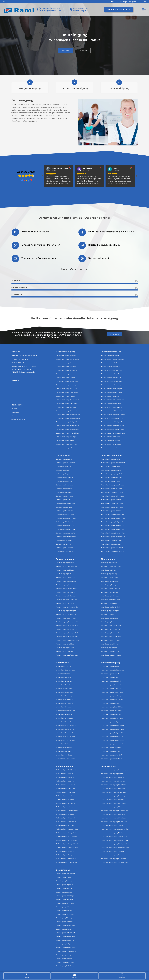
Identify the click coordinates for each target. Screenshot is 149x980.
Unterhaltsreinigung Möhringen (112, 492)
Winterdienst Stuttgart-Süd (65, 736)
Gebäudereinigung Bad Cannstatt (68, 359)
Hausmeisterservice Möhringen (111, 389)
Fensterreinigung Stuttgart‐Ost (67, 629)
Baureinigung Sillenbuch (65, 922)
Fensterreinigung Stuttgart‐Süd (67, 633)
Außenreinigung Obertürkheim (67, 811)
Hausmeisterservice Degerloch (111, 370)
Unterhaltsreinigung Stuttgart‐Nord (113, 522)
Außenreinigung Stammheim (66, 822)
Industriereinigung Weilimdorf (111, 755)
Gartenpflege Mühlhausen (65, 496)
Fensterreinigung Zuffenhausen (67, 655)
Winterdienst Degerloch (64, 681)
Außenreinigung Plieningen (66, 814)
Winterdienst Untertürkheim (66, 744)
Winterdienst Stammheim (65, 722)
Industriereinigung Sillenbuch (111, 714)
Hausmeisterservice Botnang (111, 367)
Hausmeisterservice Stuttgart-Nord (113, 418)
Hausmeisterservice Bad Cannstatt (112, 359)
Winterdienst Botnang (64, 677)
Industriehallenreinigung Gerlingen (113, 788)
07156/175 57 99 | (120, 2)
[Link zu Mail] (4, 2)
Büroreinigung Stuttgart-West (111, 637)
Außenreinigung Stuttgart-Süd (67, 840)
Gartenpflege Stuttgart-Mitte (66, 518)
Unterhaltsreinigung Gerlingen (111, 481)
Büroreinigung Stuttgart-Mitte (111, 622)
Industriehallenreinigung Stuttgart (113, 825)
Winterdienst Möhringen (64, 700)
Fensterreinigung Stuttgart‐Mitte (67, 622)
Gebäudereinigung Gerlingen (66, 378)
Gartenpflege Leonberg (64, 489)
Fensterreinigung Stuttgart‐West (67, 637)
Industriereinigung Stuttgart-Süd (112, 736)
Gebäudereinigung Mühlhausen (67, 392)
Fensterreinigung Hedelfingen (66, 589)
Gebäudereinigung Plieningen (67, 403)
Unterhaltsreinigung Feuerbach (112, 478)
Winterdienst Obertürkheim (66, 711)
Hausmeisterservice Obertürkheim (112, 400)
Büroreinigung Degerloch (109, 577)
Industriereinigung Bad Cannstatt (112, 670)
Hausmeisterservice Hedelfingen (112, 381)
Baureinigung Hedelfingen (65, 896)
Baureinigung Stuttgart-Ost (65, 940)
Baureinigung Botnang (64, 881)
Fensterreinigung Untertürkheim (67, 640)
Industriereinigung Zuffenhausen (112, 759)
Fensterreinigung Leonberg (65, 592)
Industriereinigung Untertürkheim (112, 744)
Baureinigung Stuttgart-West (66, 947)
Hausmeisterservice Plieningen (111, 403)
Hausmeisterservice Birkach (110, 363)
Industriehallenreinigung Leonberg (113, 796)
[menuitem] (143, 10)
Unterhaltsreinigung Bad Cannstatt (113, 463)
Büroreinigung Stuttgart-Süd (111, 633)
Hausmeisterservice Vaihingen (111, 437)
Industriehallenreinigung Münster (112, 807)
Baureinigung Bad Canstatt (65, 874)
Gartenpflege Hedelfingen (65, 485)
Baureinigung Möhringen (65, 903)
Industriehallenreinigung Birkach (112, 774)
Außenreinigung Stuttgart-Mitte (67, 829)
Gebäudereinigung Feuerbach (66, 374)
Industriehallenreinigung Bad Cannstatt (114, 770)
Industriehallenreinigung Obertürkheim (114, 811)
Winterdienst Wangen (64, 751)
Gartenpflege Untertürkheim (66, 537)
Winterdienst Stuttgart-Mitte (66, 725)
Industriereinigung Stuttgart (110, 666)
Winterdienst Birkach (63, 674)
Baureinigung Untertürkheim (66, 951)
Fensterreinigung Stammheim (67, 618)
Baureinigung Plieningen (65, 918)
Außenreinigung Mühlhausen (66, 803)
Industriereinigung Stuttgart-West (112, 740)
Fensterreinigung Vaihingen (66, 644)
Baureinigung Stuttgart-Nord (66, 936)
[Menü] (143, 10)
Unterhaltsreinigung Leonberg (111, 489)
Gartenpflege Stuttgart (64, 459)
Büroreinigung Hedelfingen (110, 589)
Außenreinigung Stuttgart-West (67, 844)
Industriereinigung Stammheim (112, 718)
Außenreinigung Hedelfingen (66, 792)
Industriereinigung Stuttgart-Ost (112, 733)
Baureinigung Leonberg (64, 899)
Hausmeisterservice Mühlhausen (112, 392)
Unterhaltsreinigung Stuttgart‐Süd (113, 529)
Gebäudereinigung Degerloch (66, 370)
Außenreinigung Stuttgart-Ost (66, 836)
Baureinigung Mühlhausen (65, 907)
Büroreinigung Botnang (109, 574)
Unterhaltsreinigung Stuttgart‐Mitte (113, 518)
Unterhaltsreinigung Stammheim (112, 514)
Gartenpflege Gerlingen (64, 481)
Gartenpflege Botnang (64, 470)
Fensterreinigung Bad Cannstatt (67, 566)
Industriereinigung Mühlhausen (112, 700)
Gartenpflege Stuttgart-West (66, 533)
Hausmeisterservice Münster (110, 396)
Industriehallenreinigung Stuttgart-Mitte (115, 829)
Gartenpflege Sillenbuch (64, 511)
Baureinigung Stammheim (65, 925)
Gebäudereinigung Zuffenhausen (68, 448)
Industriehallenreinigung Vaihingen (113, 851)
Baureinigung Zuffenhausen (66, 966)
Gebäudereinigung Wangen (66, 440)
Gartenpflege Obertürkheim (66, 503)
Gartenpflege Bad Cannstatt (66, 463)
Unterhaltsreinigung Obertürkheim (113, 503)
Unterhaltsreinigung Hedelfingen (112, 485)
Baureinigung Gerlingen (64, 892)
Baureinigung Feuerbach (65, 888)
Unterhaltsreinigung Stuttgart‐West (113, 533)
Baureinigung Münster (64, 911)
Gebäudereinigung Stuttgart (66, 355)
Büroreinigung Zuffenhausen (111, 655)
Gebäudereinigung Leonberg (66, 385)
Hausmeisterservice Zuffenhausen (112, 448)
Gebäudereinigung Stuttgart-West (68, 429)
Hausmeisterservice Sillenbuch (111, 407)
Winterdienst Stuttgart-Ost (65, 733)
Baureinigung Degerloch (65, 885)
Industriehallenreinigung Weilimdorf (113, 859)
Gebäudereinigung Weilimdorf (67, 444)
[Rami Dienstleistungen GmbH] (19, 12)
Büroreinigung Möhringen (110, 596)
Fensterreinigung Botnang (65, 574)
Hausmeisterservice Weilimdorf (111, 444)
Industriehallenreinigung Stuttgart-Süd (114, 840)
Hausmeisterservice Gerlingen (111, 378)
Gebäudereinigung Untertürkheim (68, 433)
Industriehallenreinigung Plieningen (113, 814)
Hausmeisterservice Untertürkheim (113, 433)
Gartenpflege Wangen (64, 544)
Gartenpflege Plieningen (64, 507)
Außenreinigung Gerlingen (65, 788)
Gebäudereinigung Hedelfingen (67, 381)
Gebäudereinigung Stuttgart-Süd (67, 426)
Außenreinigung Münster (65, 807)
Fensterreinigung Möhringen (66, 596)
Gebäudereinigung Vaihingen (66, 437)
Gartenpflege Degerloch (64, 474)
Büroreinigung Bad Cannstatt (111, 566)
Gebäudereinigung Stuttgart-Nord (68, 418)
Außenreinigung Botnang (65, 777)
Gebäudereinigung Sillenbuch (66, 407)
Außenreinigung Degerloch (65, 781)
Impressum (15, 412)
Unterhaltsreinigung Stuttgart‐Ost (112, 526)
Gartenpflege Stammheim (65, 514)
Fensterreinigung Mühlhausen (66, 600)
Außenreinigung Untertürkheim (67, 847)
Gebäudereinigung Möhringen (67, 389)
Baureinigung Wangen (64, 959)
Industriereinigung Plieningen (111, 711)
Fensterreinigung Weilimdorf (66, 651)
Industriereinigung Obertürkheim (112, 707)
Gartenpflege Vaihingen (64, 540)
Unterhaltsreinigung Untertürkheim (113, 537)
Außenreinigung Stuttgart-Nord (67, 833)
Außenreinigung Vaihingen (65, 851)
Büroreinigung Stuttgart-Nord (111, 625)
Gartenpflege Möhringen (64, 492)
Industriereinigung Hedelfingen (112, 692)
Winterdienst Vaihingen (64, 748)
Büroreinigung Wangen (109, 648)
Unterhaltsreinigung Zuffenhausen (113, 551)
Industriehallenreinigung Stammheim (114, 822)
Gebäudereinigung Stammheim (67, 411)
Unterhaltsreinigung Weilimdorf (112, 548)
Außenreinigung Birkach (65, 774)
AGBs (13, 416)
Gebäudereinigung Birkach (65, 363)
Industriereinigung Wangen (110, 751)
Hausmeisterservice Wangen (110, 440)
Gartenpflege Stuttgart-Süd (65, 529)
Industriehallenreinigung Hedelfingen (114, 792)
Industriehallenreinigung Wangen (112, 855)
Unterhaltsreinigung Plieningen (112, 507)
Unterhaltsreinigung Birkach (110, 466)
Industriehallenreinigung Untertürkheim (115, 847)
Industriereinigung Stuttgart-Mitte (112, 725)
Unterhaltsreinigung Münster (111, 500)
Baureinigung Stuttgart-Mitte (66, 933)
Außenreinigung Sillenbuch (66, 818)
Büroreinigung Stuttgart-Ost (110, 629)
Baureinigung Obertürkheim (66, 914)
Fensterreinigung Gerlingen (66, 585)
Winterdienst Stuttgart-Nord (66, 729)
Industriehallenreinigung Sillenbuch (113, 818)
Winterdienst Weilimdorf (64, 755)
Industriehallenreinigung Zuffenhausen (114, 862)
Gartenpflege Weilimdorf (64, 548)
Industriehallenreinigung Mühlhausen (114, 803)
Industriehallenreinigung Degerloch (113, 781)
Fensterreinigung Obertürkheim (67, 607)
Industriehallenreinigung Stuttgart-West (114, 844)
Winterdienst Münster (63, 707)
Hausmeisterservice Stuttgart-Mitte (113, 415)
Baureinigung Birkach (64, 877)
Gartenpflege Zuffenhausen (65, 551)
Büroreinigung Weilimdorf (110, 651)
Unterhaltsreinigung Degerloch (111, 474)
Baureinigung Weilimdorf (65, 962)
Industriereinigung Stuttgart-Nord (112, 729)
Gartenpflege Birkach (63, 466)
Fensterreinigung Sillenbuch (66, 614)
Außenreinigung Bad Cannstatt (67, 770)
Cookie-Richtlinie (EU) (19, 419)
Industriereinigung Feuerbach (111, 685)
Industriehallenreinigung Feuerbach (113, 785)
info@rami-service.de (137, 2)
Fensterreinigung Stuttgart (65, 563)
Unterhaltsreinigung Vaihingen (111, 540)
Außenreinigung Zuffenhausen (67, 862)
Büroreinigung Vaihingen (109, 644)
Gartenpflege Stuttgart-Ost (65, 526)
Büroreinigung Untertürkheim (111, 640)
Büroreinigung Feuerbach (110, 581)
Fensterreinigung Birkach (65, 570)
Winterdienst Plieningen (64, 714)
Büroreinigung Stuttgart (109, 563)
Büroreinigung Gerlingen (109, 585)
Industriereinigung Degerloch (111, 681)
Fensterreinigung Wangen (65, 648)
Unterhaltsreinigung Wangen (111, 544)
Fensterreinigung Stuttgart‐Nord (67, 625)
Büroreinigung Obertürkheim (111, 607)
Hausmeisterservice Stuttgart (111, 355)
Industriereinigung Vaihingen (111, 748)
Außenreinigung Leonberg (65, 796)
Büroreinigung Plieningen (110, 611)
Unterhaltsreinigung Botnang (111, 470)
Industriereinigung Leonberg (111, 696)
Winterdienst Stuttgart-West (66, 740)
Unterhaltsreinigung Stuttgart (111, 459)
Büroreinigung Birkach (109, 570)
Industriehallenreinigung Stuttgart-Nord (115, 833)
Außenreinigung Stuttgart (65, 825)
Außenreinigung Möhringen (66, 799)
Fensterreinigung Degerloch (66, 577)
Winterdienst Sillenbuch (64, 718)
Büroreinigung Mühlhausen (110, 600)
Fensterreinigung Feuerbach (66, 581)
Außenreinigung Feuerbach (66, 785)
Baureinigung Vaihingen (65, 955)
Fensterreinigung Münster (65, 603)
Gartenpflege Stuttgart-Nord (66, 522)
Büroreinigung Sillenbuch (110, 614)
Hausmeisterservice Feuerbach (111, 374)
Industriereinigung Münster (110, 703)
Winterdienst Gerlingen (64, 688)
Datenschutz (16, 408)
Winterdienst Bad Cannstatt (66, 670)
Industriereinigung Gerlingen (111, 688)
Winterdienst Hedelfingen (65, 692)
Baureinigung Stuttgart (64, 929)
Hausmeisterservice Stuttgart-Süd (112, 426)
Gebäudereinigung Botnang (66, 367)
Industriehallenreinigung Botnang (113, 777)
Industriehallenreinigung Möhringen (113, 799)
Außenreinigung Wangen (65, 855)
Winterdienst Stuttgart (64, 666)
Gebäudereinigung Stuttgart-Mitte (68, 415)
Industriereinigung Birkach (110, 674)
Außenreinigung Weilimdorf (66, 859)
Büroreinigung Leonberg (109, 592)
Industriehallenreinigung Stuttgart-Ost (114, 836)
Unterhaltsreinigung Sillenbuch (112, 511)
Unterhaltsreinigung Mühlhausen (112, 496)
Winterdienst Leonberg (64, 696)
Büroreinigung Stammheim (110, 618)
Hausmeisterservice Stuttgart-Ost (112, 422)
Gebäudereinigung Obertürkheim (68, 400)
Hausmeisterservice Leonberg (111, 385)
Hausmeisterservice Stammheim (112, 411)
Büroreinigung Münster (109, 603)
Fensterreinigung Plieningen (66, 611)
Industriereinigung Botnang (110, 677)
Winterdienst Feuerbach (64, 685)
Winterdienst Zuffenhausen (65, 759)
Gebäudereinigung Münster (66, 396)
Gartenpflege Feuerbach (64, 478)
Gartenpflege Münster (63, 500)
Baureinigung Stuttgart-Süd (66, 944)
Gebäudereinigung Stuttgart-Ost (67, 422)
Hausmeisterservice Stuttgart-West (113, 429)
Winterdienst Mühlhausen (65, 703)
